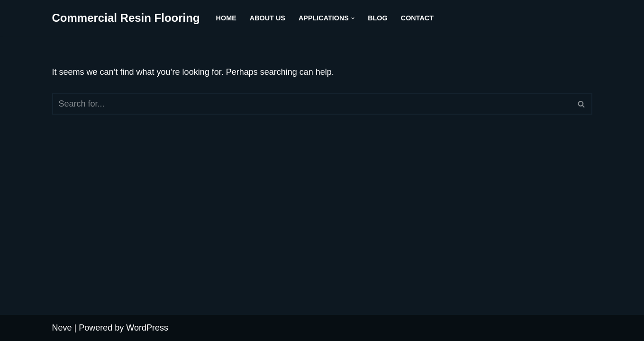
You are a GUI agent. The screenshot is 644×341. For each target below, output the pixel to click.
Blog (378, 18)
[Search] (312, 104)
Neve (62, 328)
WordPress (147, 328)
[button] (353, 18)
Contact (417, 18)
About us (268, 18)
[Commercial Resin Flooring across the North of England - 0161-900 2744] (126, 18)
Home (226, 18)
